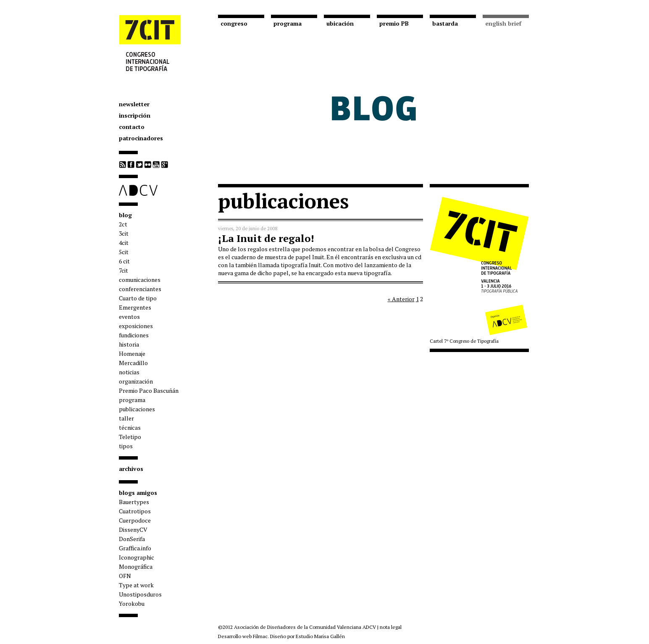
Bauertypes (134, 502)
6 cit (124, 261)
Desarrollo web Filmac (243, 636)
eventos (129, 317)
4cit (124, 243)
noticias (129, 372)
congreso (234, 23)
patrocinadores (141, 138)
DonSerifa (132, 539)
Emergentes (135, 307)
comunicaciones (140, 280)
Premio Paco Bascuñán (149, 390)
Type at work (136, 585)
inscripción (135, 115)
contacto (132, 127)
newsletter (134, 104)
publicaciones (137, 409)
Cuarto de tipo (138, 298)
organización (136, 381)
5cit (124, 252)
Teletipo (130, 437)
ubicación (340, 23)
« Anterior (401, 299)
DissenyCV (133, 530)
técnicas (130, 427)
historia (129, 344)
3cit (124, 233)
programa (132, 400)
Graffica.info (135, 548)
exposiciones (136, 326)
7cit (123, 270)
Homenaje (132, 354)
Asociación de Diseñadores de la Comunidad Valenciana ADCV (305, 627)
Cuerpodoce (135, 520)
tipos (126, 446)
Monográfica (136, 566)
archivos (131, 469)
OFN (125, 576)
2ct (123, 224)
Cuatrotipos (135, 511)
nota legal (391, 627)
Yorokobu (132, 603)
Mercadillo (133, 363)
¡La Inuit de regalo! (266, 238)
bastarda (445, 23)
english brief (503, 23)
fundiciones (134, 335)
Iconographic (137, 557)
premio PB (394, 23)
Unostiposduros (140, 594)
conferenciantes (140, 289)
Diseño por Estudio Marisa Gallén (307, 636)
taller (126, 418)
